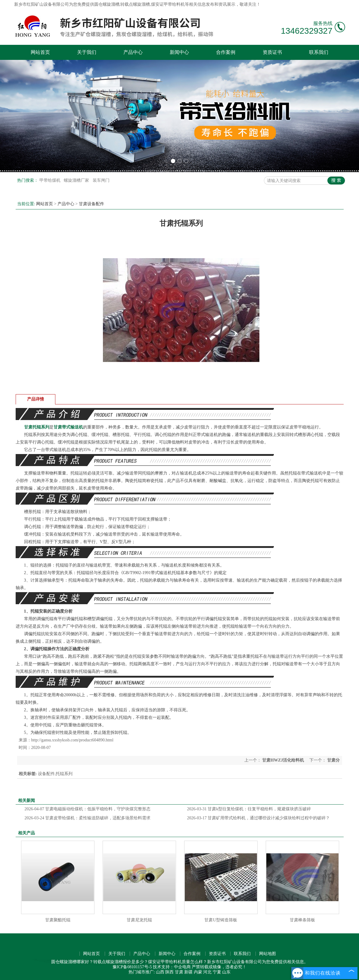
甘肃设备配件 (91, 204)
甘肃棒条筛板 (302, 920)
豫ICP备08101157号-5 (132, 967)
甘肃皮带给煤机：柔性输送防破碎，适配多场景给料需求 (88, 818)
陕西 (169, 972)
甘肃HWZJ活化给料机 (283, 760)
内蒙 (198, 972)
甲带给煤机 (51, 180)
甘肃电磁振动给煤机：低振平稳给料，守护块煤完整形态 (88, 809)
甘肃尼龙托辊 (139, 920)
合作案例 (226, 52)
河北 (207, 972)
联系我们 (319, 52)
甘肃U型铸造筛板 (221, 920)
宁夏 (217, 972)
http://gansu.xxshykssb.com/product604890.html (72, 740)
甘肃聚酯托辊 (58, 920)
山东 (226, 972)
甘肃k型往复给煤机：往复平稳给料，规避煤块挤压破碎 (249, 809)
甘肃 (179, 972)
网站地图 (268, 954)
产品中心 (133, 52)
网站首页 (40, 52)
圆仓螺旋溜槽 (107, 4)
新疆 (188, 972)
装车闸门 (101, 180)
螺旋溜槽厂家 (77, 180)
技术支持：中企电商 (172, 967)
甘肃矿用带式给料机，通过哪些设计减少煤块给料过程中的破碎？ (259, 818)
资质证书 (272, 52)
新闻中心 (179, 52)
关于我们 (87, 52)
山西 (160, 972)
